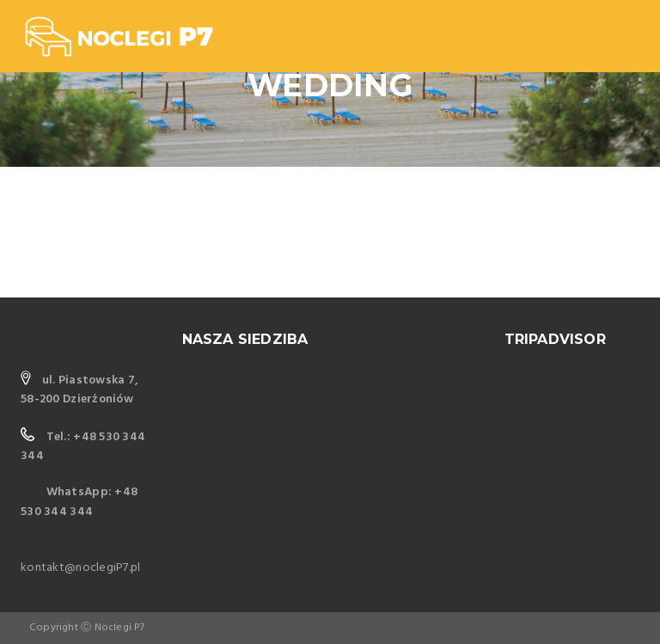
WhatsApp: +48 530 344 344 (79, 502)
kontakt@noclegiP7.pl (81, 568)
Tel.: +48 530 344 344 (83, 447)
